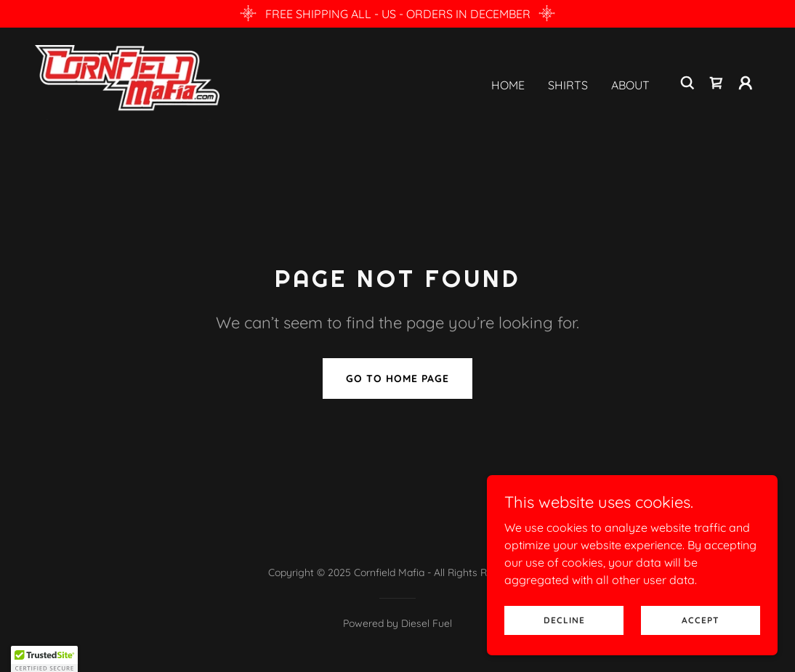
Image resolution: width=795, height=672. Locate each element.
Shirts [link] (568, 85)
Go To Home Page (397, 378)
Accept (701, 620)
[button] (746, 83)
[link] (127, 81)
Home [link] (508, 85)
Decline (564, 620)
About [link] (630, 85)
